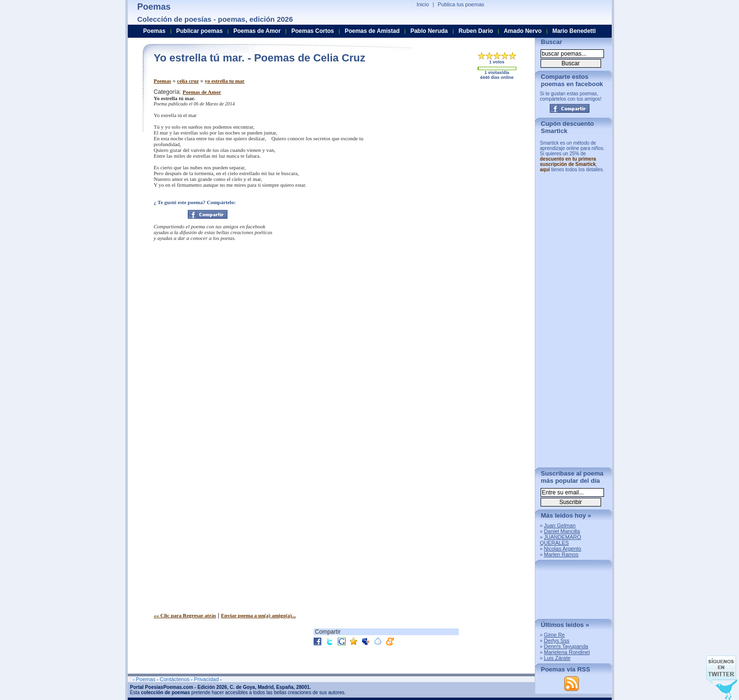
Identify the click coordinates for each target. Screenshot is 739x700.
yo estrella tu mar (225, 81)
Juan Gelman (560, 525)
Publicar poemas (199, 31)
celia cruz (188, 81)
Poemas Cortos (313, 31)
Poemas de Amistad (372, 31)
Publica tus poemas (461, 4)
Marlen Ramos (561, 554)
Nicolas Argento (563, 549)
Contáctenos (175, 679)
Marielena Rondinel (567, 652)
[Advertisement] (447, 156)
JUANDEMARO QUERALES (561, 540)
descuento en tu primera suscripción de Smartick (568, 162)
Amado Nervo (523, 31)
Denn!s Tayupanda (566, 646)
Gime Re (554, 635)
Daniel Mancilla (562, 531)
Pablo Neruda (429, 31)
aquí (545, 170)
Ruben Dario (475, 31)
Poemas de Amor (202, 92)
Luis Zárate (557, 658)
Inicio (423, 4)
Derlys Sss (557, 640)
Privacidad (206, 679)
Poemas (163, 81)
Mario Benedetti (574, 31)
